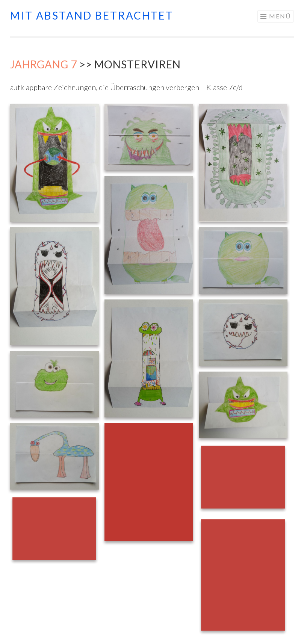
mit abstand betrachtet (92, 15)
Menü (280, 16)
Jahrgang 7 (44, 64)
